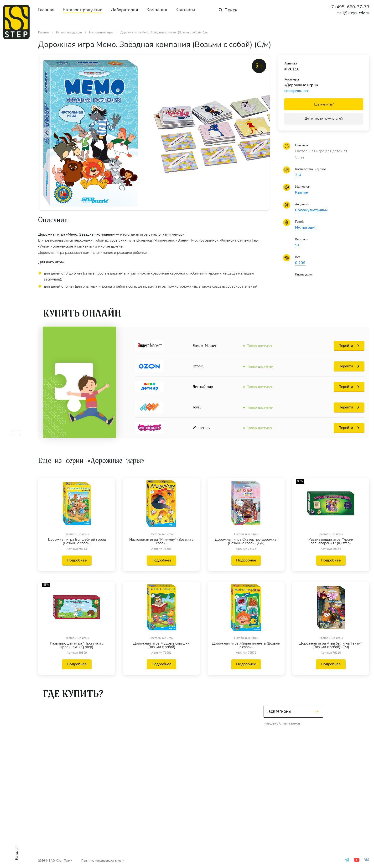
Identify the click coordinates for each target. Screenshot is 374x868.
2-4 (298, 175)
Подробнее (77, 560)
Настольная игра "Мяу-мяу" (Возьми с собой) (161, 541)
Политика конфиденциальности (103, 861)
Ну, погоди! (305, 228)
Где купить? (324, 104)
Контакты (185, 10)
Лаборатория (125, 10)
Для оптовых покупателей (324, 119)
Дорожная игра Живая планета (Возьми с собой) (246, 645)
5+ (297, 245)
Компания (157, 10)
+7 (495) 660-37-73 (349, 7)
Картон (302, 192)
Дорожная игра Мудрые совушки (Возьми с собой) (161, 645)
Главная (46, 10)
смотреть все (296, 91)
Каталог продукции (83, 10)
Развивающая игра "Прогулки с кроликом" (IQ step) (77, 645)
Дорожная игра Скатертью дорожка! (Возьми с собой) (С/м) (246, 541)
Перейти (346, 346)
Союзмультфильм (311, 210)
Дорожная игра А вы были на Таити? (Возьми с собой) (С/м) (331, 645)
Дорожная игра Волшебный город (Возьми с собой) (77, 541)
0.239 (300, 263)
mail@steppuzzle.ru (353, 13)
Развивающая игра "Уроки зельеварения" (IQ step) (331, 541)
